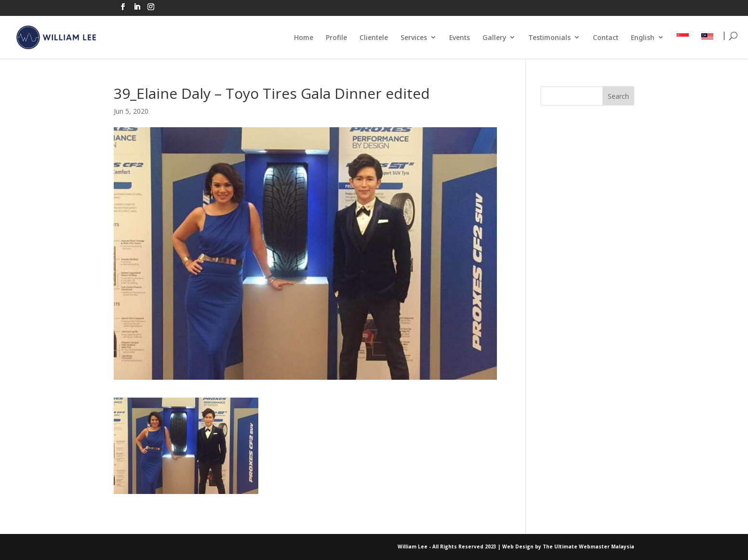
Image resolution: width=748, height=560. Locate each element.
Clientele (374, 37)
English (643, 37)
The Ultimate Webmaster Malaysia (588, 547)
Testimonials (549, 37)
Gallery (494, 37)
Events (460, 37)
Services (414, 37)
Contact (606, 37)
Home (304, 37)
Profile (336, 37)
